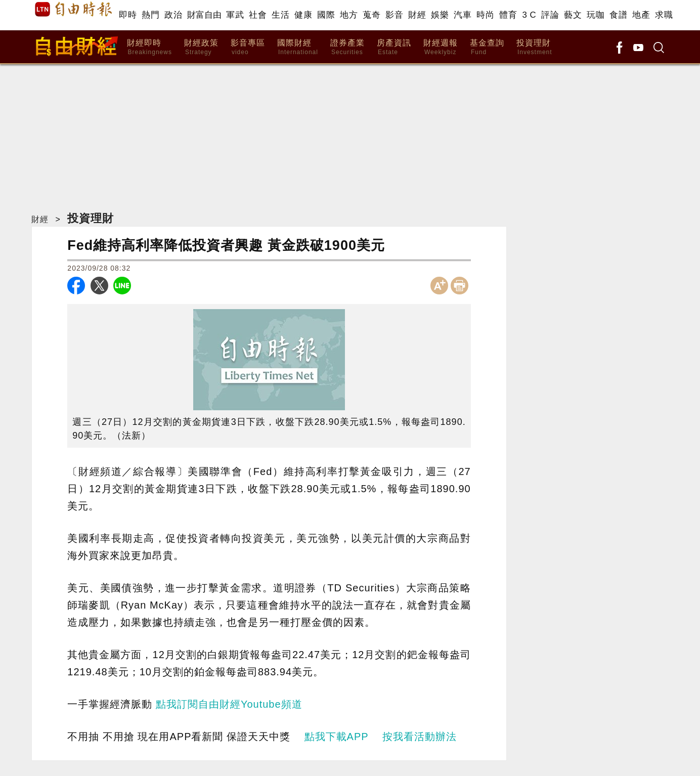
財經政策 (201, 47)
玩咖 (596, 15)
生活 (280, 15)
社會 (258, 15)
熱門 (150, 15)
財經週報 (441, 47)
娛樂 (440, 15)
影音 (394, 15)
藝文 (573, 15)
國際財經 (298, 47)
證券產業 (347, 47)
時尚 (485, 15)
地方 (349, 15)
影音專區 (248, 47)
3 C (529, 15)
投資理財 (534, 47)
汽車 (463, 15)
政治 (173, 15)
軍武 (235, 15)
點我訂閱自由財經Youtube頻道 (229, 704)
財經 (417, 15)
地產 (641, 15)
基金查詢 (487, 47)
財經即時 (149, 47)
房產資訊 (394, 47)
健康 (303, 15)
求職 (664, 15)
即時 (128, 15)
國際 (326, 15)
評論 (550, 15)
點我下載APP (337, 737)
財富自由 (204, 15)
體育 (508, 15)
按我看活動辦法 (420, 737)
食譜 (618, 15)
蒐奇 (371, 15)
